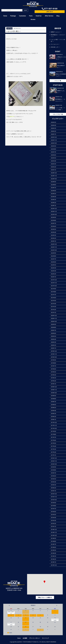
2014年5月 (53, 550)
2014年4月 (53, 553)
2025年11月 (54, 140)
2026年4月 (53, 125)
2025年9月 (53, 146)
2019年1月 (53, 384)
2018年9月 (53, 396)
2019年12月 (54, 351)
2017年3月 (53, 449)
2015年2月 (53, 523)
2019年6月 (53, 369)
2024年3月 (53, 200)
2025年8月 (53, 149)
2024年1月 (53, 205)
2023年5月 (53, 229)
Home (5, 16)
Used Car (39, 16)
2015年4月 (53, 518)
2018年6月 (53, 405)
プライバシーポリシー (35, 638)
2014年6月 (53, 547)
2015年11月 (54, 497)
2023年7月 (53, 223)
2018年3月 (53, 414)
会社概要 (25, 638)
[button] (50, 9)
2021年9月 (53, 289)
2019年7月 (53, 366)
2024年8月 (53, 185)
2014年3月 (53, 556)
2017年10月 (54, 428)
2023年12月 (54, 208)
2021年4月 (53, 304)
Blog (58, 16)
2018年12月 (54, 387)
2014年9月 (53, 538)
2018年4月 (53, 411)
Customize (22, 16)
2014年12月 (54, 529)
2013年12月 (54, 565)
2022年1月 (53, 277)
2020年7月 (53, 330)
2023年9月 (53, 217)
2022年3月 (53, 271)
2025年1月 (53, 170)
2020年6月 (53, 333)
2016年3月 (53, 485)
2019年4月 (53, 375)
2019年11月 (54, 354)
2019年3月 (53, 378)
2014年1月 (53, 562)
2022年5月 (53, 265)
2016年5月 (53, 479)
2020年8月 (53, 327)
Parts (31, 16)
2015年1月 (53, 526)
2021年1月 (53, 312)
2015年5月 (53, 515)
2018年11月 (54, 390)
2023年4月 (53, 232)
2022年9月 (53, 253)
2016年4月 (53, 482)
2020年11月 (54, 318)
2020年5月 (53, 336)
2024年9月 (53, 182)
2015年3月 (53, 520)
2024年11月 (54, 176)
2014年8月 (53, 541)
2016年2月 (53, 488)
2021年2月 (53, 310)
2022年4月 (53, 268)
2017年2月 (53, 452)
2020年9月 (53, 324)
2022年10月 (54, 250)
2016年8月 (53, 470)
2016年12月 (54, 458)
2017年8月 (53, 434)
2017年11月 (54, 425)
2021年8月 (53, 292)
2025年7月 (53, 152)
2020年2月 (53, 345)
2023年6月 (53, 226)
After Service (49, 16)
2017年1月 (53, 455)
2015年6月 (53, 512)
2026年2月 (53, 131)
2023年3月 (53, 235)
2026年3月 (53, 128)
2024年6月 (53, 191)
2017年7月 (53, 437)
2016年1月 (53, 491)
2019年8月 (53, 363)
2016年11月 (54, 461)
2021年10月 (54, 286)
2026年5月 (53, 122)
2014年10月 (54, 535)
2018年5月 (53, 408)
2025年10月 (54, 143)
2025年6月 (53, 155)
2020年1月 (53, 348)
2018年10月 (54, 393)
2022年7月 (53, 259)
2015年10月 (54, 500)
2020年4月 (53, 339)
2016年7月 (53, 473)
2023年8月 (53, 220)
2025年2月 (53, 167)
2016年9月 (53, 467)
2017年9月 (53, 431)
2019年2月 (53, 381)
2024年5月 (53, 194)
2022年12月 (54, 244)
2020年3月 (53, 342)
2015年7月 (53, 509)
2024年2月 (53, 203)
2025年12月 (54, 137)
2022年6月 (53, 262)
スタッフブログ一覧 (58, 114)
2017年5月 (53, 443)
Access (33, 19)
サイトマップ (45, 638)
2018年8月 (53, 399)
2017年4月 (53, 446)
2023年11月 (54, 211)
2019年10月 (54, 357)
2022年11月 (54, 247)
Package (13, 16)
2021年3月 (53, 307)
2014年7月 (53, 544)
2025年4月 (53, 161)
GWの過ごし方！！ (56, 47)
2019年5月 (53, 372)
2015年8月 (53, 506)
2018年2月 (53, 417)
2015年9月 (53, 503)
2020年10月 (54, 321)
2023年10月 (54, 214)
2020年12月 (54, 315)
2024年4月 (53, 197)
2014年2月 (53, 559)
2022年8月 (53, 256)
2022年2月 (53, 274)
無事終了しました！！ (56, 32)
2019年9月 (53, 360)
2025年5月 (53, 158)
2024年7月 (53, 188)
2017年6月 (53, 440)
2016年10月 (54, 464)
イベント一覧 (58, 81)
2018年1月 (53, 419)
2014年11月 (54, 532)
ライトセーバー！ (55, 44)
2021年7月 (53, 295)
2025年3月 (53, 164)
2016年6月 (53, 476)
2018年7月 (53, 402)
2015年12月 (54, 494)
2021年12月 (54, 280)
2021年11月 (54, 283)
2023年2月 (53, 238)
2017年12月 (54, 422)
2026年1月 (53, 134)
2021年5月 (53, 301)
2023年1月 (53, 241)
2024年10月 (54, 179)
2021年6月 (53, 298)
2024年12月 (54, 173)
